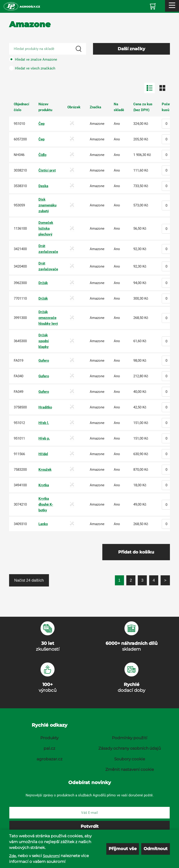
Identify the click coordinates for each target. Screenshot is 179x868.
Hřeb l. (44, 423)
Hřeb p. (44, 438)
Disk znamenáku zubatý (47, 205)
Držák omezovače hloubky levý (48, 318)
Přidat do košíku (136, 552)
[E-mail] (89, 813)
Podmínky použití (130, 738)
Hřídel (43, 454)
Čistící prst (47, 170)
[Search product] (48, 49)
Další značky (131, 49)
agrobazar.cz (50, 759)
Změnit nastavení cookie (130, 769)
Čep (41, 124)
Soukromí (51, 856)
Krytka (44, 485)
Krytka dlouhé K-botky (46, 504)
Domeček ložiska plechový (46, 229)
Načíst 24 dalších (29, 580)
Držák (43, 283)
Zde (12, 856)
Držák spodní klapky (44, 341)
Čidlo (42, 155)
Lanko (43, 524)
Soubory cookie (130, 759)
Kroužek (45, 470)
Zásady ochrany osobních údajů (130, 748)
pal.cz (49, 748)
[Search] (79, 49)
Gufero (44, 361)
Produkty (49, 738)
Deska (43, 186)
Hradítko (45, 407)
